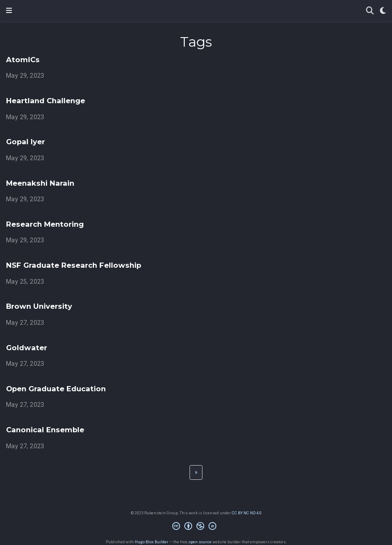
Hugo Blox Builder (152, 542)
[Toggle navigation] (9, 11)
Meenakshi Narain (40, 183)
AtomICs (23, 60)
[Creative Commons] (196, 527)
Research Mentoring (45, 224)
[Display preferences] (383, 11)
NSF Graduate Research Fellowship (74, 265)
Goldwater (27, 348)
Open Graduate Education (56, 389)
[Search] (370, 11)
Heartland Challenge (46, 101)
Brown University (39, 306)
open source (200, 542)
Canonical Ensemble (45, 430)
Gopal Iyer (25, 142)
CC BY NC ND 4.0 (247, 513)
